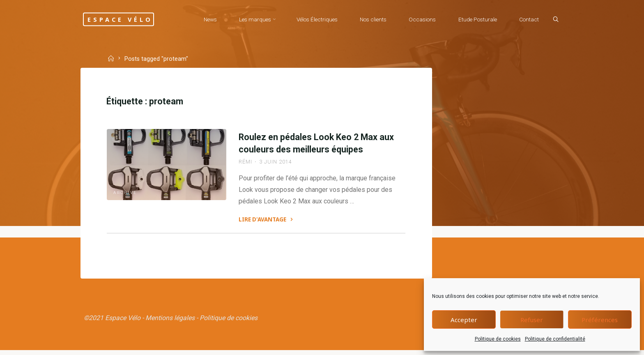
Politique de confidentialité (555, 339)
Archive (126, 222)
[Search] (554, 20)
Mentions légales (170, 323)
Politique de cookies (498, 339)
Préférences (600, 320)
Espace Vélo (124, 19)
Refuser (532, 320)
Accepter (464, 320)
